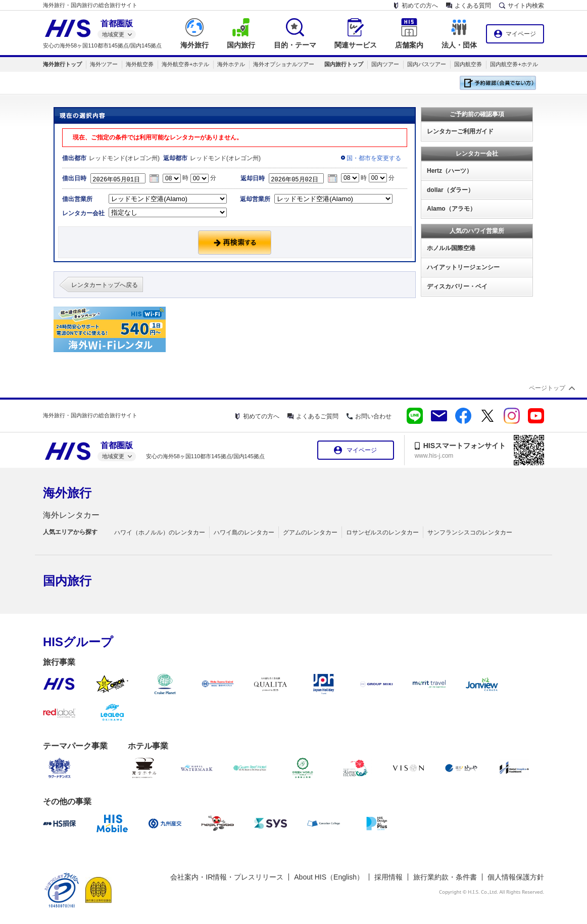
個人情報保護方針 (516, 877)
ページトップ (547, 388)
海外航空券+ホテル (185, 64)
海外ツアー (104, 64)
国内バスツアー (427, 64)
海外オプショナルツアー (284, 64)
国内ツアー (385, 64)
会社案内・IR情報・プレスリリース (227, 877)
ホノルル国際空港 (451, 248)
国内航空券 (468, 64)
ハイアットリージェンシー (463, 267)
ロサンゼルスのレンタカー (382, 532)
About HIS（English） (329, 877)
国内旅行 (67, 581)
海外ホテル (231, 64)
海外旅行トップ (62, 64)
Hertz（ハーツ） (450, 171)
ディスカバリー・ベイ (457, 286)
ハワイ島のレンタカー (244, 532)
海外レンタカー (71, 515)
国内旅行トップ (344, 64)
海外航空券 (140, 64)
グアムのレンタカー (310, 532)
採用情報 (388, 877)
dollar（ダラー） (450, 190)
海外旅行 (67, 493)
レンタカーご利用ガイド (460, 131)
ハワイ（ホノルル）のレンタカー (160, 532)
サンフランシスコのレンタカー (470, 532)
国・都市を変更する (374, 158)
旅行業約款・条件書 (445, 877)
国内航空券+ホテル (514, 64)
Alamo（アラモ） (451, 209)
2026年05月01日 (121, 178)
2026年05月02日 (299, 178)
